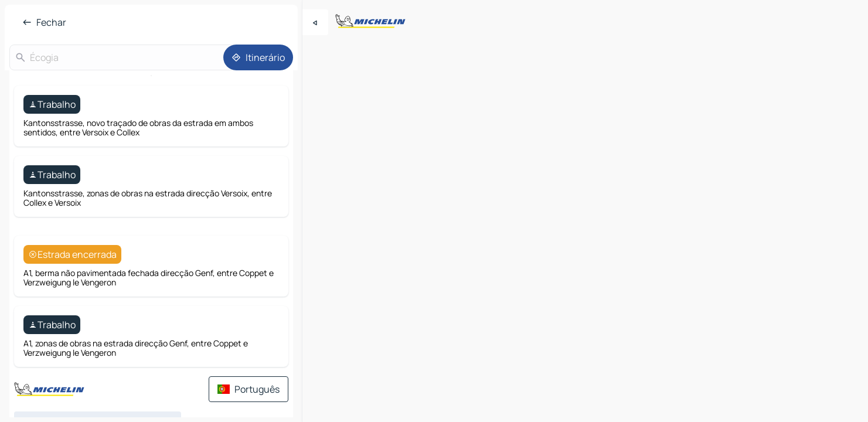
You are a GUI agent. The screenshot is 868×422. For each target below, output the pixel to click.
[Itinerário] (258, 57)
